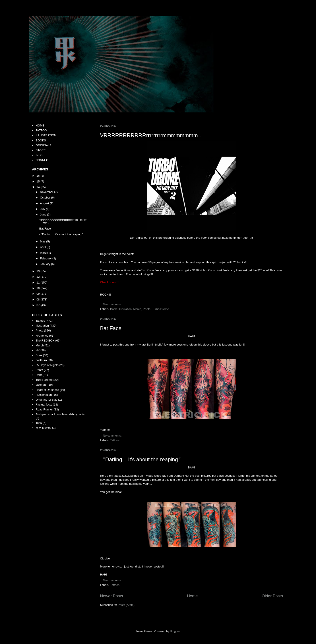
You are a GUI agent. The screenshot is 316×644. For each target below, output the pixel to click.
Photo (147, 309)
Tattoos (115, 440)
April (43, 247)
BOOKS (41, 140)
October (45, 198)
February (46, 258)
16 (39, 176)
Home (192, 596)
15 (39, 181)
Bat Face (111, 328)
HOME (40, 125)
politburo (41, 360)
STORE (41, 150)
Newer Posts (112, 596)
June (43, 214)
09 (39, 294)
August (45, 203)
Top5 (39, 423)
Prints (39, 370)
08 (39, 299)
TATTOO (41, 130)
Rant (39, 375)
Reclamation (44, 395)
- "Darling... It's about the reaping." (141, 459)
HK (38, 350)
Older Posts (272, 596)
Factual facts (44, 405)
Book (114, 309)
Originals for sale (47, 400)
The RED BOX (45, 341)
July (43, 209)
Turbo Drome (161, 309)
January (45, 264)
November (47, 192)
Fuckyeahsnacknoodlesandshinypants (60, 414)
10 (39, 288)
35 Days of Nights (47, 365)
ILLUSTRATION (46, 135)
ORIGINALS (44, 145)
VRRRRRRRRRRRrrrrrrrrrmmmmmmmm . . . (154, 135)
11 (39, 283)
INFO (39, 155)
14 (39, 187)
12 (39, 277)
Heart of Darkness (47, 390)
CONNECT (43, 160)
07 (39, 305)
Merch (137, 309)
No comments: (113, 304)
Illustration (125, 309)
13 (39, 271)
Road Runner (44, 409)
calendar (41, 385)
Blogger (175, 631)
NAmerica (42, 336)
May (43, 241)
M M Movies (43, 428)
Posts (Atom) (126, 605)
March (44, 253)
